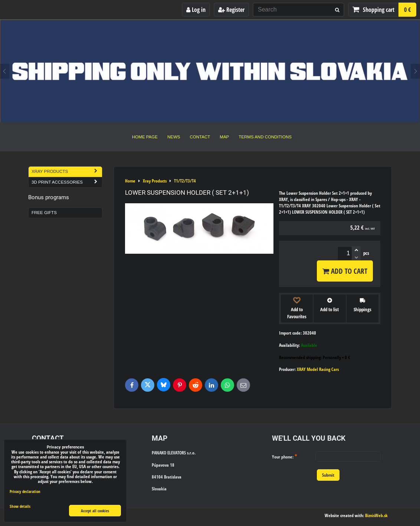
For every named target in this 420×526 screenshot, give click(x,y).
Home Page (145, 137)
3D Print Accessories (67, 182)
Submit (328, 475)
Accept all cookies (95, 511)
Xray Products (67, 172)
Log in (196, 10)
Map (224, 137)
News (174, 137)
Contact (200, 137)
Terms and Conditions (265, 137)
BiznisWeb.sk (376, 515)
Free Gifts (44, 213)
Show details (20, 506)
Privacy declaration (25, 491)
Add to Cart (345, 271)
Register (231, 10)
